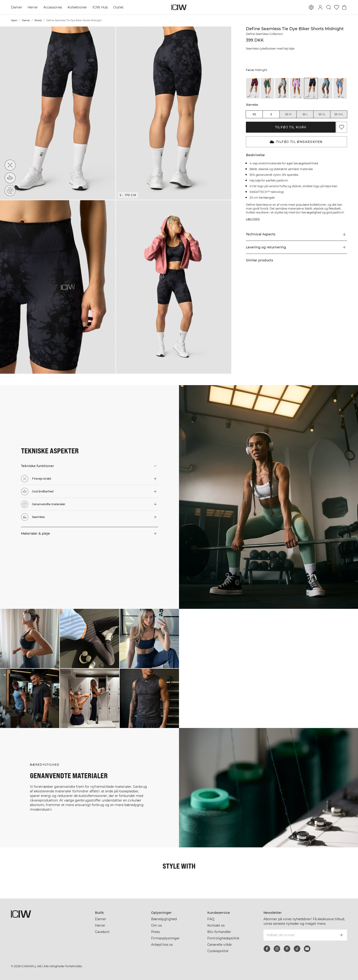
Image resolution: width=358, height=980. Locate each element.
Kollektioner (77, 7)
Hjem (14, 20)
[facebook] (267, 949)
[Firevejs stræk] (10, 165)
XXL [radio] (339, 114)
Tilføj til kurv (291, 127)
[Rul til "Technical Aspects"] (296, 234)
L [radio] (305, 114)
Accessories (53, 7)
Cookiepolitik (218, 951)
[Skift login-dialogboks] (320, 7)
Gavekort (102, 932)
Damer (17, 7)
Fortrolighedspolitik (223, 938)
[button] (58, 113)
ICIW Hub (100, 7)
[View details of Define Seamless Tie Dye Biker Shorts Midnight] (311, 88)
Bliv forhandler (219, 932)
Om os (157, 925)
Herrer (33, 7)
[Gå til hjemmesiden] (179, 7)
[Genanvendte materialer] (10, 191)
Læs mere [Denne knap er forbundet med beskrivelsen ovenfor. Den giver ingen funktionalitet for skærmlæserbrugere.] (253, 219)
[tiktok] (297, 949)
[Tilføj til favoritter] (342, 127)
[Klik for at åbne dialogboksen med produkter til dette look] (30, 638)
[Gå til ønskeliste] (337, 7)
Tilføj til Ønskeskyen (296, 142)
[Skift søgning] (329, 7)
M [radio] (288, 114)
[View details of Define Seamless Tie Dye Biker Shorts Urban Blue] (340, 88)
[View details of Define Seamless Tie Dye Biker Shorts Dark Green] (268, 88)
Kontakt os (216, 925)
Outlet (118, 7)
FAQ (211, 919)
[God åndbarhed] (10, 178)
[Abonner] (341, 935)
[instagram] (277, 949)
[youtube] (307, 949)
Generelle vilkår (220, 945)
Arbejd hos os (162, 945)
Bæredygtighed (164, 919)
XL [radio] (322, 114)
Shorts (38, 20)
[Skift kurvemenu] (344, 7)
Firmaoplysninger (165, 938)
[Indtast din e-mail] (299, 935)
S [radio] (271, 114)
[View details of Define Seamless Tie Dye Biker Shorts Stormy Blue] (326, 88)
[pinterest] (287, 949)
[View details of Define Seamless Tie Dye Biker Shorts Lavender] (297, 88)
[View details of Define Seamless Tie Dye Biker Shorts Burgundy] (253, 88)
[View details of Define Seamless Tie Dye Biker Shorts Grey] (282, 88)
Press (155, 932)
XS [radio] (254, 114)
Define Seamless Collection (265, 34)
